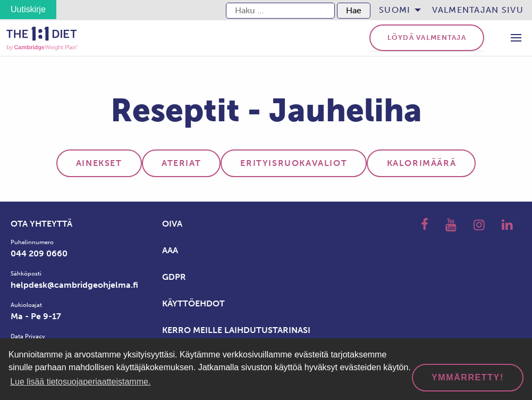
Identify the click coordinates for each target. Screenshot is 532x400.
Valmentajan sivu (478, 10)
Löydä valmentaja (427, 37)
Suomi (395, 10)
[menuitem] (397, 10)
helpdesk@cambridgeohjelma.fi (74, 285)
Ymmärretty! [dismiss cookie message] (468, 377)
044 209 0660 (39, 253)
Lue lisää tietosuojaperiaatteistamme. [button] (80, 382)
